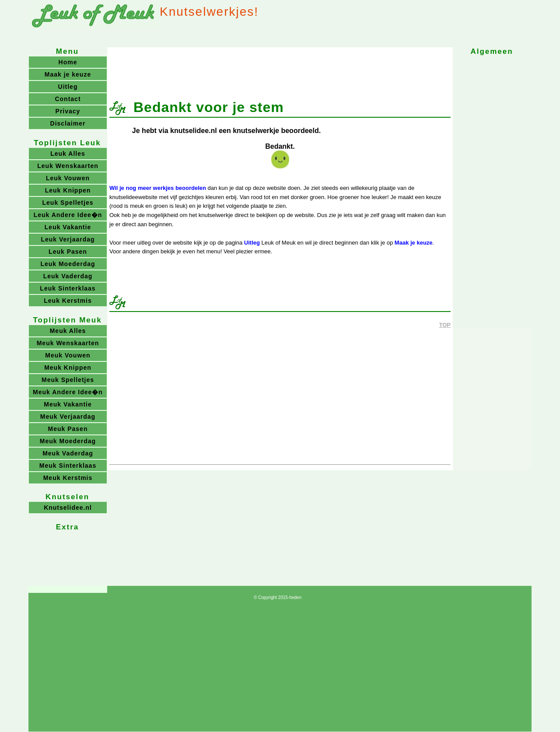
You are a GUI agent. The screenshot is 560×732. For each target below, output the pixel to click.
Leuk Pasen (68, 252)
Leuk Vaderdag (68, 276)
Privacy (68, 111)
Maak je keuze (414, 243)
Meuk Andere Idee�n (68, 392)
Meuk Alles (68, 331)
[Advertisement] (280, 69)
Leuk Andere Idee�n (68, 215)
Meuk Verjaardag (68, 417)
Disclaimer (68, 123)
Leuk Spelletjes (68, 203)
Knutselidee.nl (68, 508)
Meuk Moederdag (68, 441)
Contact (68, 99)
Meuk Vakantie (68, 404)
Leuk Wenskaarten (68, 166)
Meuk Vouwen (68, 355)
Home (68, 62)
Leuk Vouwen (68, 178)
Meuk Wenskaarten (68, 343)
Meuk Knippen (68, 368)
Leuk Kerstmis (68, 301)
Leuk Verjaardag (68, 239)
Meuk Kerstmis (68, 478)
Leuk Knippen (68, 190)
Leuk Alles (68, 154)
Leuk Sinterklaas (68, 288)
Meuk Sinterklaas (68, 466)
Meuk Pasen (68, 429)
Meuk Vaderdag (68, 453)
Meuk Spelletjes (68, 380)
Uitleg (252, 243)
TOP (445, 325)
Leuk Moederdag (68, 264)
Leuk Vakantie (68, 227)
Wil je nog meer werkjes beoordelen (158, 188)
